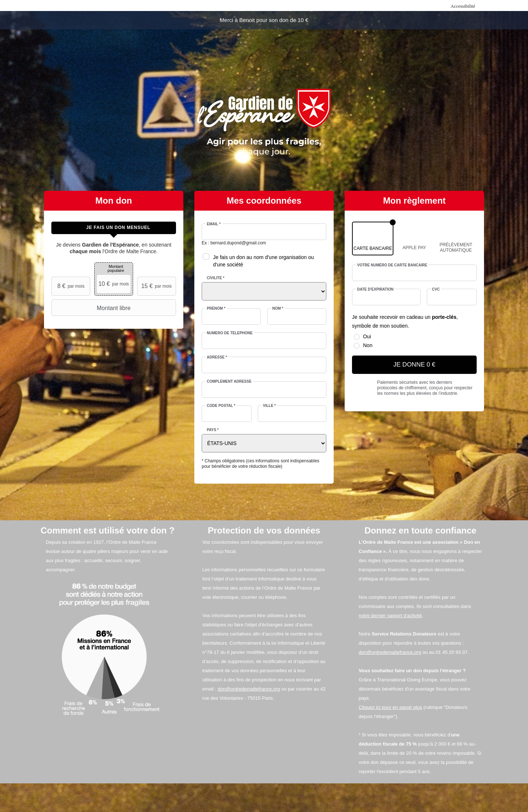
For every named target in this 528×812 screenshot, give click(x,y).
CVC (436, 289)
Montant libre (92, 308)
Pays (213, 430)
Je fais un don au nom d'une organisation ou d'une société (263, 261)
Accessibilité (463, 6)
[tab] (114, 228)
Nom (278, 308)
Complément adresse (229, 381)
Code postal (221, 406)
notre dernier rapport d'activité (390, 616)
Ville (269, 406)
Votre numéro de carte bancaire (392, 265)
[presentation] (114, 228)
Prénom (216, 308)
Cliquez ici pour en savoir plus (390, 707)
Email (214, 224)
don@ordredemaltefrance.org (249, 689)
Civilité (216, 278)
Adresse (217, 357)
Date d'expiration (375, 289)
